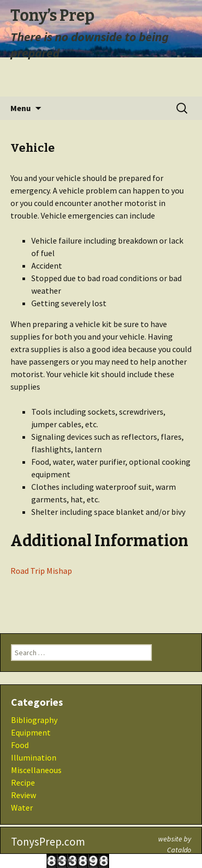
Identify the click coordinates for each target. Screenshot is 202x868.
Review (23, 795)
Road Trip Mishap (41, 571)
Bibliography (34, 720)
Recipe (23, 782)
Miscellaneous (36, 770)
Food (20, 745)
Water (22, 807)
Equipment (31, 732)
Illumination (34, 757)
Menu (21, 108)
